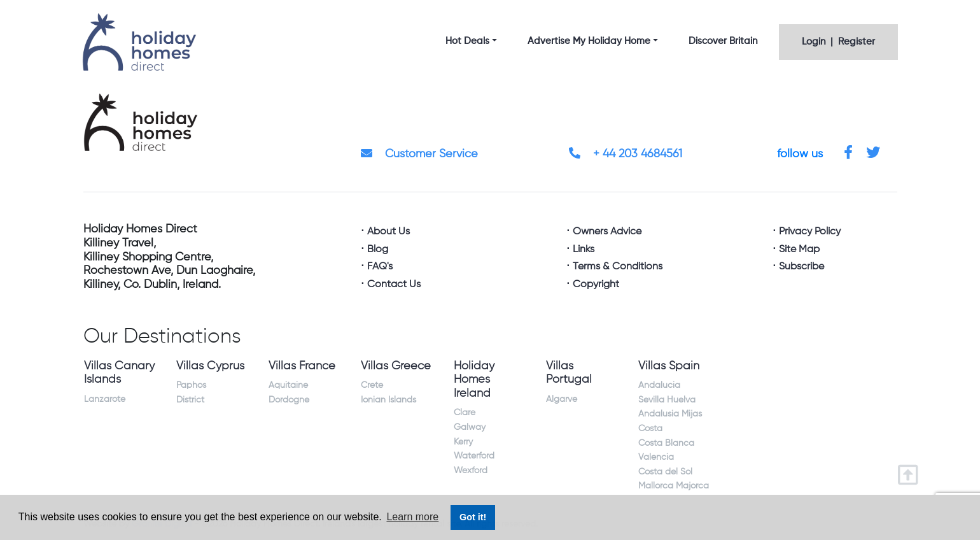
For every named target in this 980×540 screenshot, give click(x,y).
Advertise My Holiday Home (589, 41)
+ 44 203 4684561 (626, 154)
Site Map (799, 250)
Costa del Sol (665, 472)
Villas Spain (669, 366)
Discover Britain (723, 41)
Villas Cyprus (210, 366)
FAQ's (380, 267)
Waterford (474, 456)
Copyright (596, 285)
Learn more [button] (412, 517)
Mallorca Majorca (674, 486)
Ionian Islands (388, 400)
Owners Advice (607, 232)
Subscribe (801, 267)
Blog (378, 250)
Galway (470, 427)
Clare (465, 413)
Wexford (471, 471)
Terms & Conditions (618, 267)
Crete (372, 385)
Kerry (463, 442)
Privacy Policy (810, 232)
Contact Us (394, 285)
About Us (388, 232)
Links (584, 250)
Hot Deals (467, 41)
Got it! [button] (473, 517)
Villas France (302, 366)
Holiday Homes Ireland (474, 380)
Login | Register (838, 42)
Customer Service (419, 154)
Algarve (562, 399)
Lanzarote (105, 399)
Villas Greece (396, 366)
